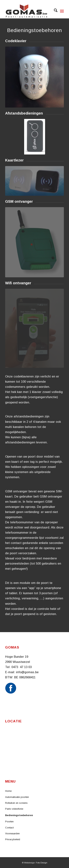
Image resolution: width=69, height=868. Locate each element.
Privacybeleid (13, 839)
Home (8, 791)
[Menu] (62, 11)
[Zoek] (54, 11)
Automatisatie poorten (17, 797)
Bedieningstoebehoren (19, 815)
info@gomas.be (27, 672)
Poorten (9, 822)
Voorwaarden (12, 833)
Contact (9, 828)
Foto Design (42, 863)
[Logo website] (29, 11)
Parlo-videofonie (14, 809)
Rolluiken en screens (16, 803)
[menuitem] (54, 11)
